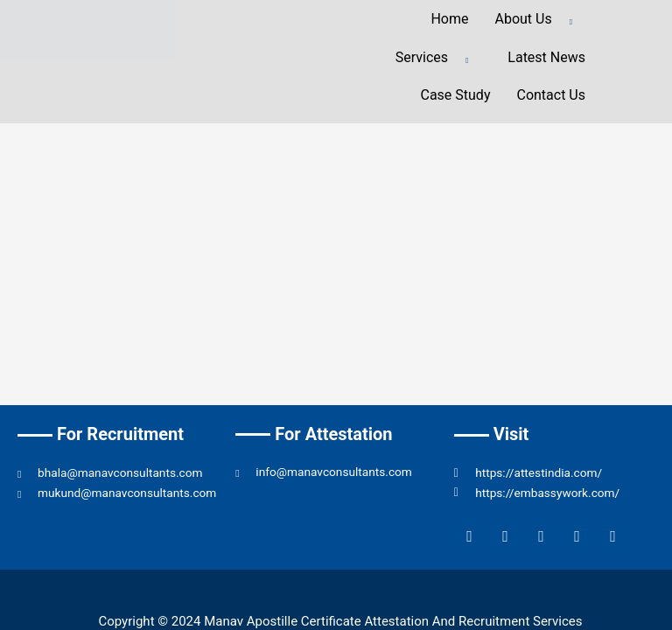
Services (439, 59)
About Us (541, 20)
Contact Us (551, 95)
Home (449, 19)
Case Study (455, 95)
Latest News (546, 57)
